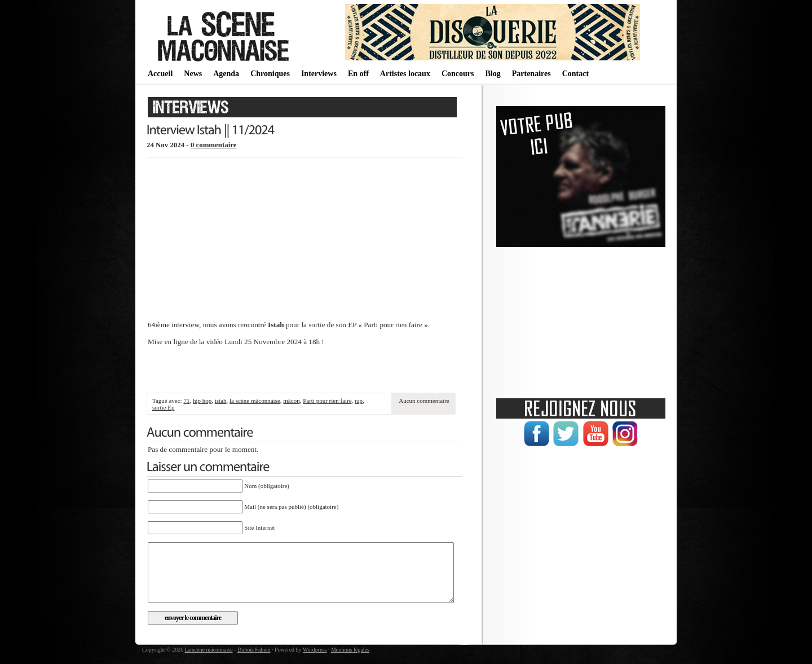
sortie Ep (163, 407)
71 (186, 401)
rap (359, 401)
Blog (493, 74)
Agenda (226, 74)
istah (221, 401)
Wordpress (315, 650)
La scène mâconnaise (209, 650)
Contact (575, 74)
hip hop (202, 401)
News (193, 74)
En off (358, 74)
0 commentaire (214, 145)
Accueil (160, 74)
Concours (458, 74)
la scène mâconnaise (255, 401)
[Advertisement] (304, 370)
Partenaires (531, 74)
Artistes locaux (405, 74)
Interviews (319, 74)
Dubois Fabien (254, 650)
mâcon (291, 401)
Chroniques (270, 74)
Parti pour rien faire (327, 401)
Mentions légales (350, 650)
